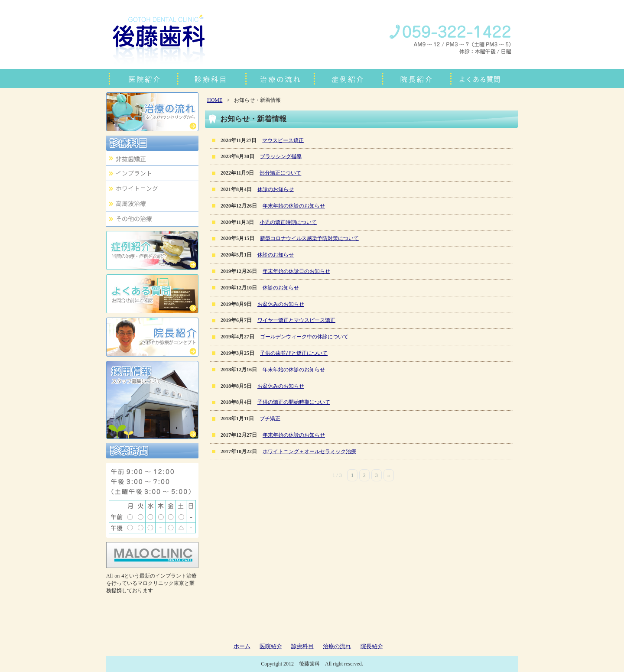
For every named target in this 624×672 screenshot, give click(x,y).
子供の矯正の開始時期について (294, 402)
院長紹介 (372, 646)
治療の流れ (337, 646)
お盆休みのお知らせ (281, 304)
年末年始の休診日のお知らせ (296, 271)
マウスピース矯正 (283, 140)
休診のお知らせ (276, 189)
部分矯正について (280, 173)
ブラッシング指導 (281, 156)
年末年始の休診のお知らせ (294, 206)
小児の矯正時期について (288, 222)
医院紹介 (271, 646)
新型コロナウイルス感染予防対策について (309, 238)
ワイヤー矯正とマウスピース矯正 (296, 320)
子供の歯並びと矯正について (294, 353)
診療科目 (302, 646)
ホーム (242, 646)
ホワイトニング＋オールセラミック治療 (309, 451)
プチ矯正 (270, 419)
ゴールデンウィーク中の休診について (304, 337)
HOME (215, 100)
